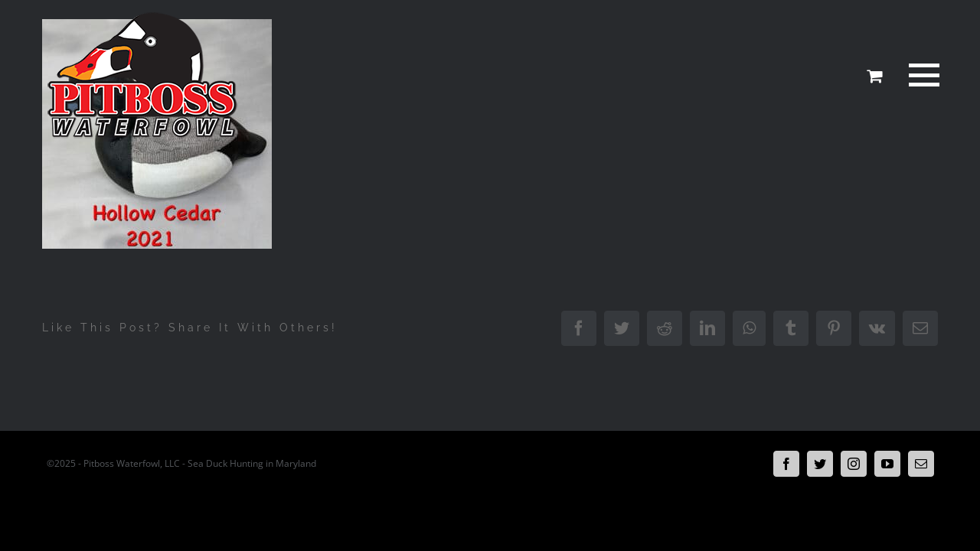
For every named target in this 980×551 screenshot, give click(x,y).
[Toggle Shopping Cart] (874, 76)
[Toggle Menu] (921, 75)
